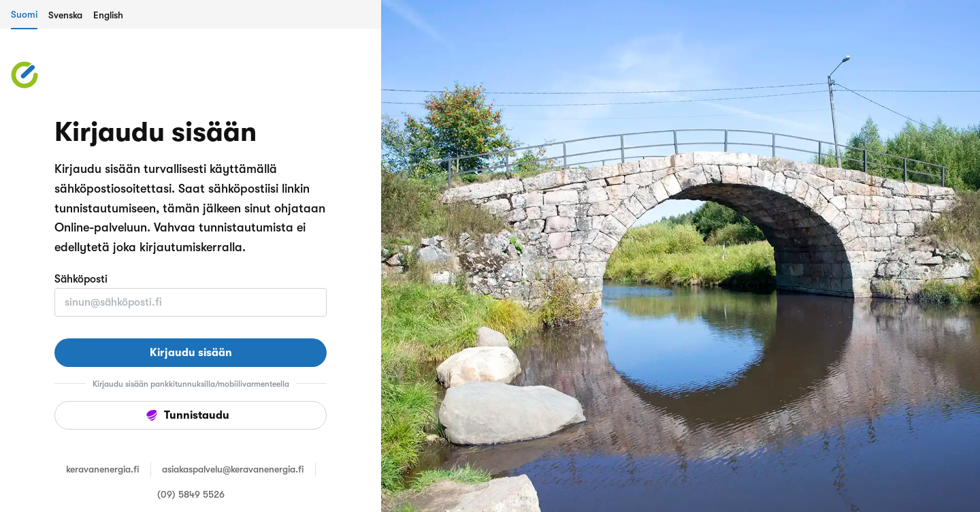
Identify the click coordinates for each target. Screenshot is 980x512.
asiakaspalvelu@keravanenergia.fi (233, 469)
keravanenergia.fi (103, 469)
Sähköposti (81, 279)
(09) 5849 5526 (191, 494)
